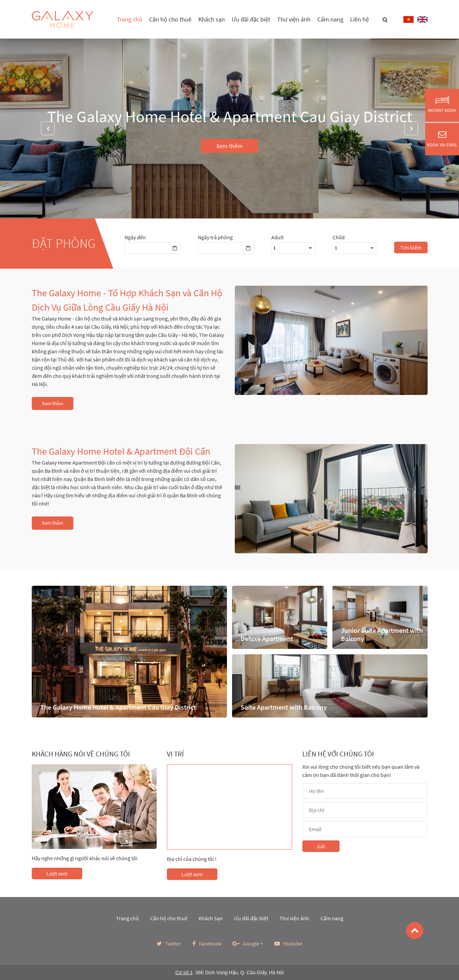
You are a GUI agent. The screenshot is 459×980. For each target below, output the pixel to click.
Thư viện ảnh (294, 19)
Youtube (288, 943)
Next (411, 128)
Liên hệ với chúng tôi (338, 754)
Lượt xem (57, 874)
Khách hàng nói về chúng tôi (81, 754)
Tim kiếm (411, 247)
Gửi (321, 846)
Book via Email (442, 139)
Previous (48, 128)
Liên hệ (360, 19)
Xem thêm (230, 146)
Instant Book (442, 105)
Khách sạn (212, 19)
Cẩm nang (330, 19)
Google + (248, 943)
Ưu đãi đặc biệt (251, 19)
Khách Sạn (211, 918)
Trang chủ (130, 19)
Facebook (207, 943)
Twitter (169, 943)
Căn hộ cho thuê (170, 19)
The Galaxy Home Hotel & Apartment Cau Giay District (230, 116)
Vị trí (175, 754)
